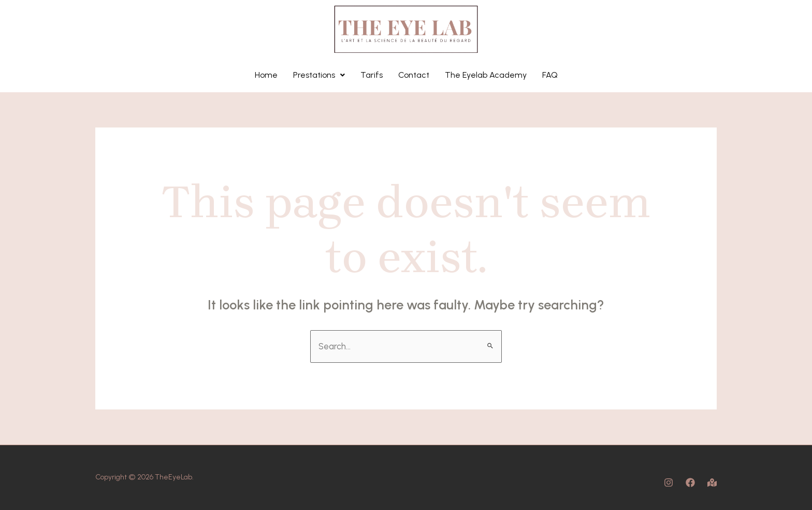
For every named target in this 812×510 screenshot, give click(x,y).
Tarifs (372, 75)
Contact (414, 75)
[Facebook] (690, 483)
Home (266, 75)
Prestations (319, 75)
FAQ (550, 75)
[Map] (712, 483)
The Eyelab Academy (486, 75)
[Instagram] (669, 483)
